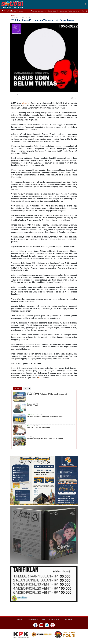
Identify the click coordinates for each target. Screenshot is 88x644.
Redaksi (19, 619)
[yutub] (41, 625)
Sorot (7, 11)
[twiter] (47, 625)
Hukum (14, 15)
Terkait (27, 388)
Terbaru (17, 388)
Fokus (27, 11)
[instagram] (53, 625)
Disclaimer (68, 619)
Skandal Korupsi (17, 11)
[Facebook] (35, 625)
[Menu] (85, 4)
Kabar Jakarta (74, 11)
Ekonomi (63, 11)
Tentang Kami (32, 619)
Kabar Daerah (53, 11)
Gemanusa (42, 11)
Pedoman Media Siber (51, 619)
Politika (34, 11)
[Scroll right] (87, 11)
